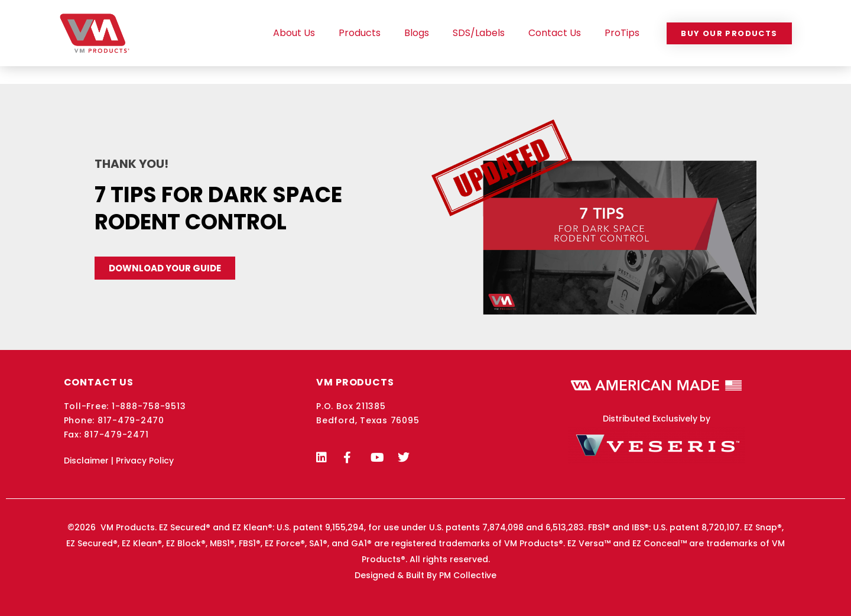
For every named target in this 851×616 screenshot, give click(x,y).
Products (360, 33)
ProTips (622, 33)
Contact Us (555, 33)
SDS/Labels (479, 33)
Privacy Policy (145, 461)
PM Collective (468, 575)
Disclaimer (86, 461)
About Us (294, 33)
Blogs (417, 33)
